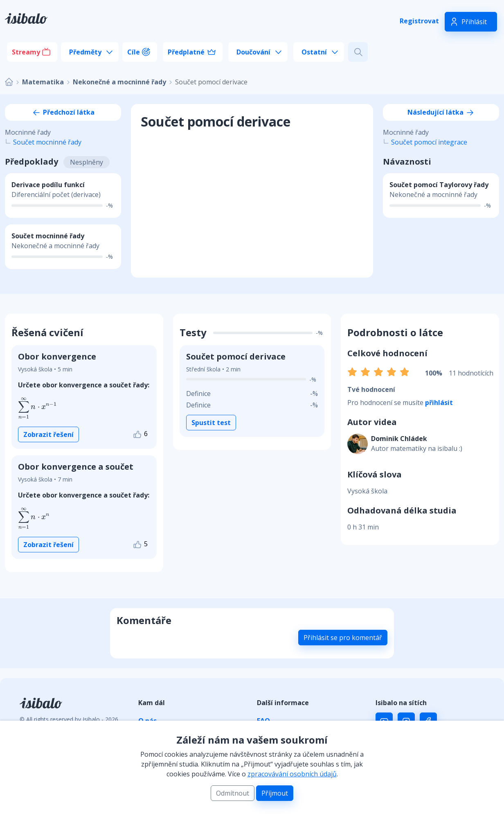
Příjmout (275, 793)
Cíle (134, 52)
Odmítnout (233, 793)
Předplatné (186, 52)
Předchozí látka (63, 112)
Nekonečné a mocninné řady (119, 82)
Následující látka (441, 112)
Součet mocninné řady (47, 142)
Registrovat (419, 21)
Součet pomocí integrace (429, 142)
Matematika (43, 82)
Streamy (26, 52)
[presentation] (37, 408)
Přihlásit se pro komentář (343, 638)
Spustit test (211, 423)
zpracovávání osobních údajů (292, 774)
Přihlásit (474, 22)
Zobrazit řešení (48, 434)
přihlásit (439, 403)
